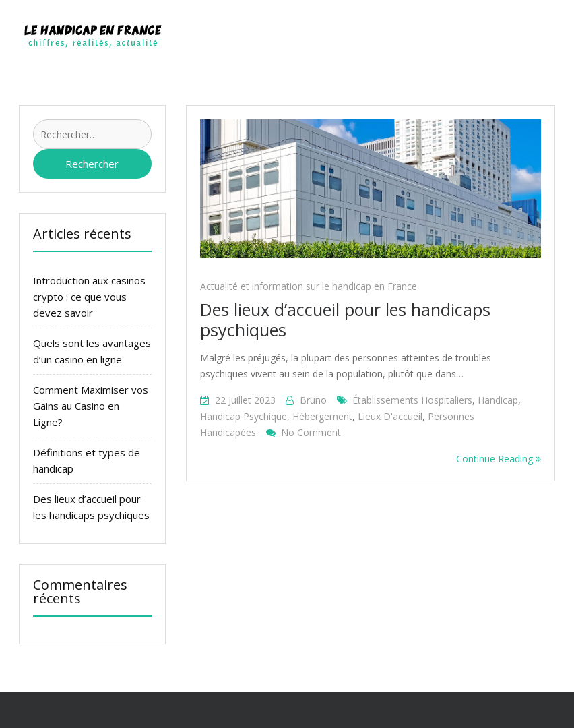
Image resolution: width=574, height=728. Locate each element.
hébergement (322, 416)
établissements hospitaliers (412, 400)
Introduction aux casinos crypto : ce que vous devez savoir (89, 297)
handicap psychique (244, 416)
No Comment (311, 432)
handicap (498, 400)
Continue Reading (499, 459)
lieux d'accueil (390, 416)
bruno (313, 400)
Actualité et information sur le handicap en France (309, 286)
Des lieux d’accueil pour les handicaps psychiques (345, 320)
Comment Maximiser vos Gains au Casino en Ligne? (91, 406)
